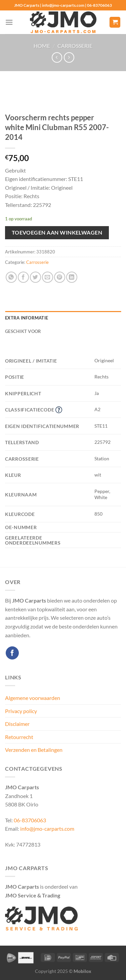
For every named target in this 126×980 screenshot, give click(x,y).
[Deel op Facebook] (23, 277)
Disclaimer (17, 724)
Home (42, 46)
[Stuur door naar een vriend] (48, 277)
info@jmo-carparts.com (47, 829)
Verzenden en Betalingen (34, 750)
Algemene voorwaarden (33, 698)
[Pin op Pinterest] (60, 277)
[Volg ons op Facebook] (12, 653)
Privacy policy (21, 711)
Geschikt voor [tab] (23, 331)
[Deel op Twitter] (35, 277)
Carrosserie (75, 46)
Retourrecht (19, 737)
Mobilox (82, 971)
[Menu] (9, 22)
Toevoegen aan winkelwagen (57, 233)
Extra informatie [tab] (27, 318)
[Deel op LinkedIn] (72, 277)
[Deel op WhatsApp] (11, 277)
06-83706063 (30, 820)
